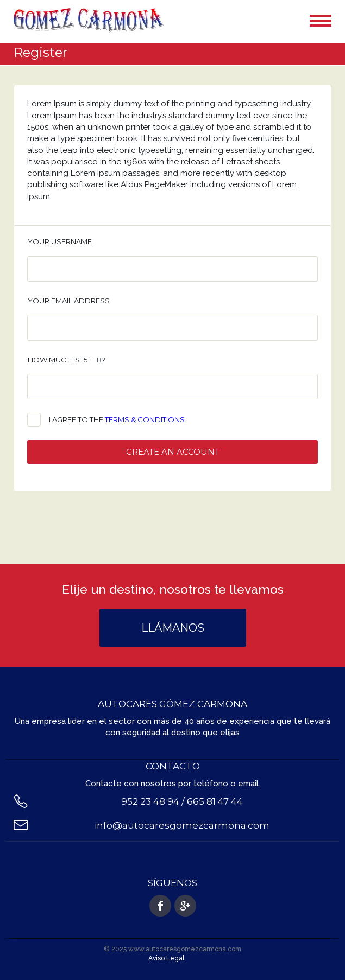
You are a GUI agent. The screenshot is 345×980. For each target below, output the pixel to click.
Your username (60, 241)
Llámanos (173, 628)
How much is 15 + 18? (67, 360)
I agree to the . (118, 419)
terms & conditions (145, 419)
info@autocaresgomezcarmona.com (182, 825)
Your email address (69, 301)
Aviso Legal (166, 958)
